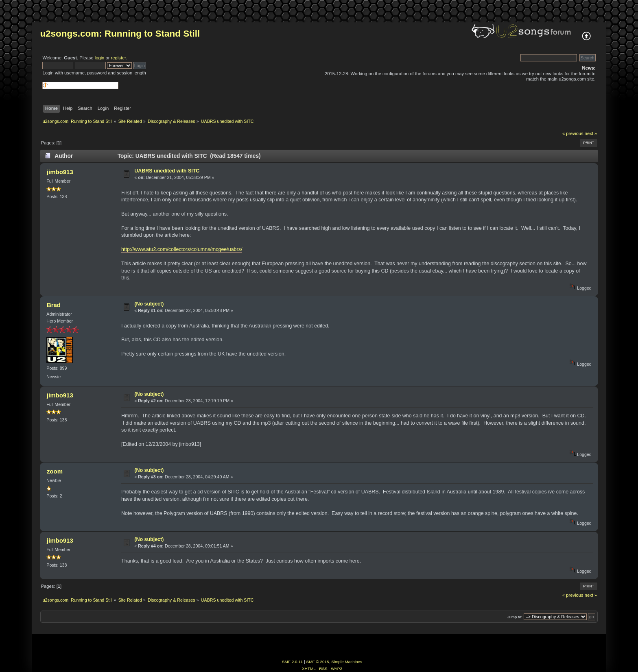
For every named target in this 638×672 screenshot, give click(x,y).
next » (591, 133)
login (100, 58)
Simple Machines (347, 662)
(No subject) (149, 304)
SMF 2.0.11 (293, 662)
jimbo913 (60, 172)
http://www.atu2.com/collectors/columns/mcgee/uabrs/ (182, 249)
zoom (55, 471)
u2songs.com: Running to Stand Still (120, 34)
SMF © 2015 (318, 662)
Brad (54, 305)
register (119, 58)
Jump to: (515, 617)
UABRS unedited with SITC (167, 171)
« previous (573, 133)
